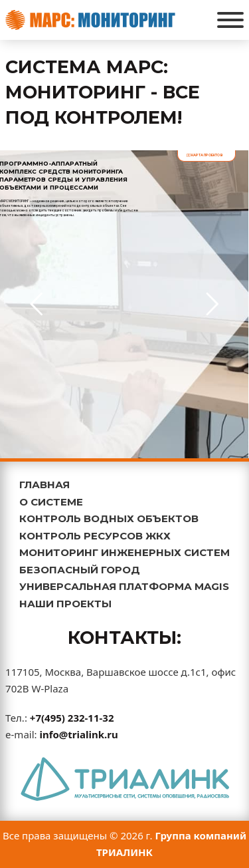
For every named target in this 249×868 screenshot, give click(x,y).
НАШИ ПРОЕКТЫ (65, 604)
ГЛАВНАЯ (44, 485)
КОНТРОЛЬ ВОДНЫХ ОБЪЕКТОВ (109, 518)
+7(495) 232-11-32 (72, 718)
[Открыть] (230, 20)
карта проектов (205, 155)
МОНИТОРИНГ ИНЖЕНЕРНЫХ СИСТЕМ (124, 552)
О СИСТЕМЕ (51, 502)
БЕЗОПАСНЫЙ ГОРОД (80, 570)
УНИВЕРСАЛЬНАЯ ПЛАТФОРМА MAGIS (124, 586)
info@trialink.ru (78, 734)
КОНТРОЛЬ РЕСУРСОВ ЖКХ (95, 536)
